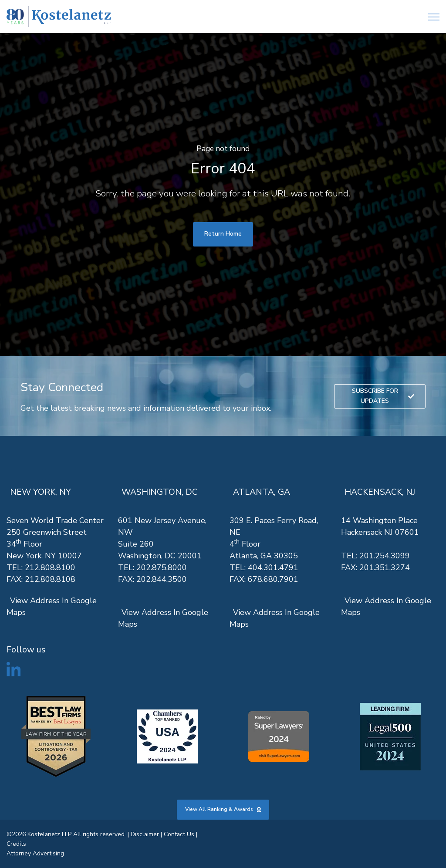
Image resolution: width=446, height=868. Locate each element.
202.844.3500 (162, 579)
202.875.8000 (162, 567)
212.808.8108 (50, 579)
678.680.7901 (273, 579)
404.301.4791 (273, 567)
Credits (16, 844)
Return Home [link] (223, 234)
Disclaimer (145, 834)
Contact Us (179, 834)
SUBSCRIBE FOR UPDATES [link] (383, 396)
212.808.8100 (50, 567)
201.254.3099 (385, 556)
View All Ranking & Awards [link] (223, 809)
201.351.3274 (385, 567)
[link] (59, 17)
